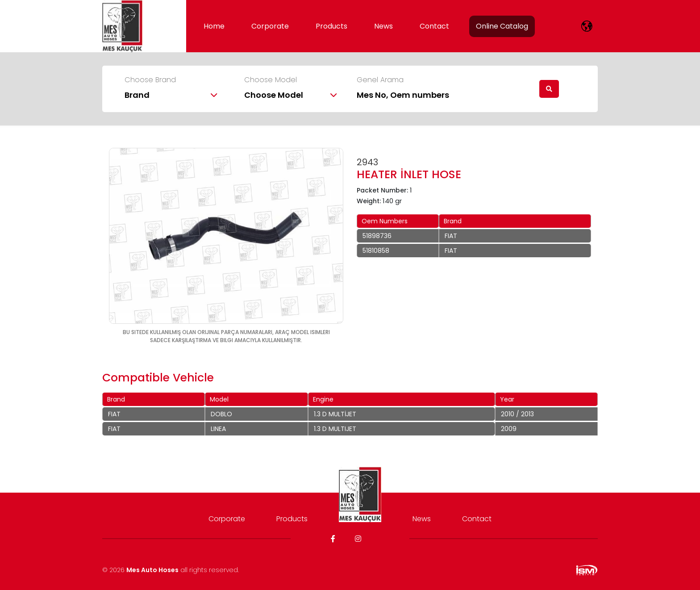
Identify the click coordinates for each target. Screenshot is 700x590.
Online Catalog (502, 26)
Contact (434, 26)
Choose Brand (150, 80)
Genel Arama (380, 80)
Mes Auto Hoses (152, 570)
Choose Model (271, 80)
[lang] (587, 26)
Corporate (270, 26)
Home (214, 26)
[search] (549, 89)
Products (331, 26)
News (383, 26)
